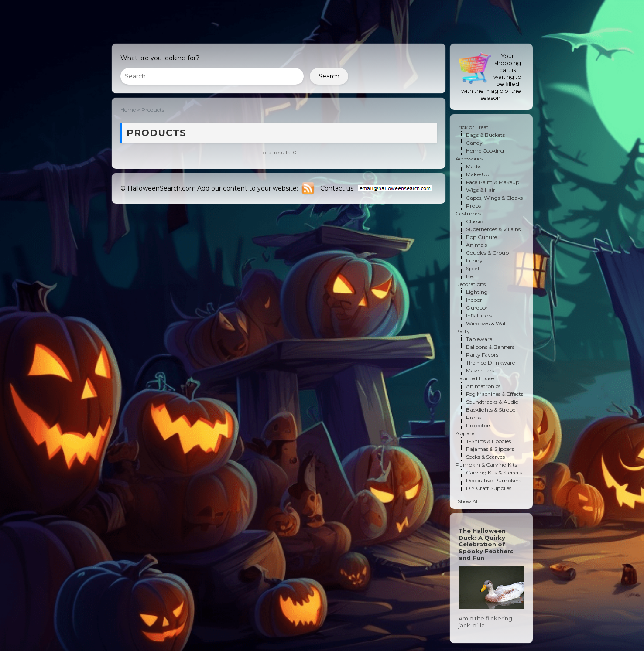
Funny (474, 261)
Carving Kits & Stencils (494, 472)
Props (473, 206)
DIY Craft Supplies (489, 488)
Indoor (474, 300)
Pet (470, 276)
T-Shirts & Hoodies (488, 441)
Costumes (468, 213)
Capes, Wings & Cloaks (494, 198)
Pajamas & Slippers (490, 449)
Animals (476, 245)
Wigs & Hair (481, 190)
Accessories (469, 158)
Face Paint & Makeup (493, 182)
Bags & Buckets (485, 135)
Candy (474, 143)
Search (329, 76)
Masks (474, 166)
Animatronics (483, 386)
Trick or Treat (472, 127)
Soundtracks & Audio (492, 402)
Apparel (466, 433)
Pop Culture (481, 237)
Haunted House (475, 378)
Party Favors (482, 355)
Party (463, 331)
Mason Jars (480, 370)
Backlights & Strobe (491, 410)
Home (128, 110)
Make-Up (478, 174)
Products (153, 110)
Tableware (479, 339)
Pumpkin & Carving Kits (486, 465)
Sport (473, 268)
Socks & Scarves (485, 457)
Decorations (471, 284)
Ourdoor (477, 308)
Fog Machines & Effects (495, 394)
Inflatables (479, 315)
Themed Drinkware (490, 363)
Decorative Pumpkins (493, 480)
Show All (468, 501)
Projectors (479, 425)
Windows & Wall (486, 323)
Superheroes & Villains (493, 229)
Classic (474, 221)
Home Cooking (485, 151)
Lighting (477, 292)
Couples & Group (487, 253)
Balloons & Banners (490, 347)
